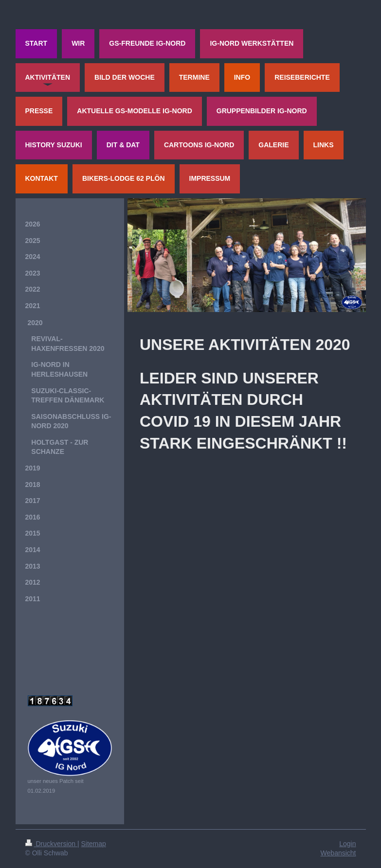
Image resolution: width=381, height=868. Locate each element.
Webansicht (338, 853)
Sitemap (94, 844)
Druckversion (51, 844)
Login (347, 844)
